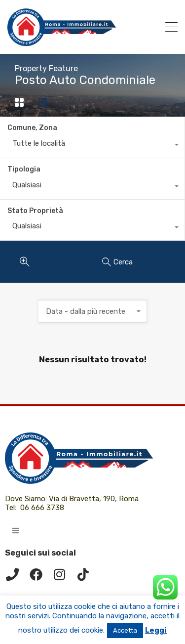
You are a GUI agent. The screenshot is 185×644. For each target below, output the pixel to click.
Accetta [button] (125, 630)
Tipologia (24, 169)
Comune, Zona (32, 128)
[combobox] (92, 146)
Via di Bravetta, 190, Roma (95, 499)
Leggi (156, 630)
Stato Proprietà (35, 211)
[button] (16, 531)
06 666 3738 (42, 508)
